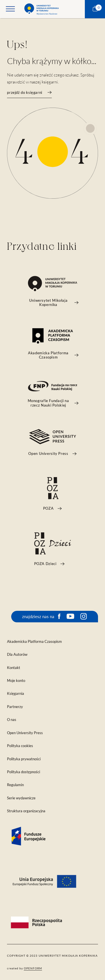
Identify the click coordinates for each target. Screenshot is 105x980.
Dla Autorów (17, 655)
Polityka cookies (20, 746)
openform (33, 968)
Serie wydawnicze (21, 798)
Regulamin (15, 785)
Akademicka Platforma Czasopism (34, 642)
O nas (12, 720)
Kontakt (14, 668)
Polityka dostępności (24, 772)
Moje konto (16, 681)
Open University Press (25, 733)
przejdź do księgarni (29, 93)
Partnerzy (15, 707)
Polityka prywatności (24, 759)
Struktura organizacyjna (26, 811)
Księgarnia (16, 694)
